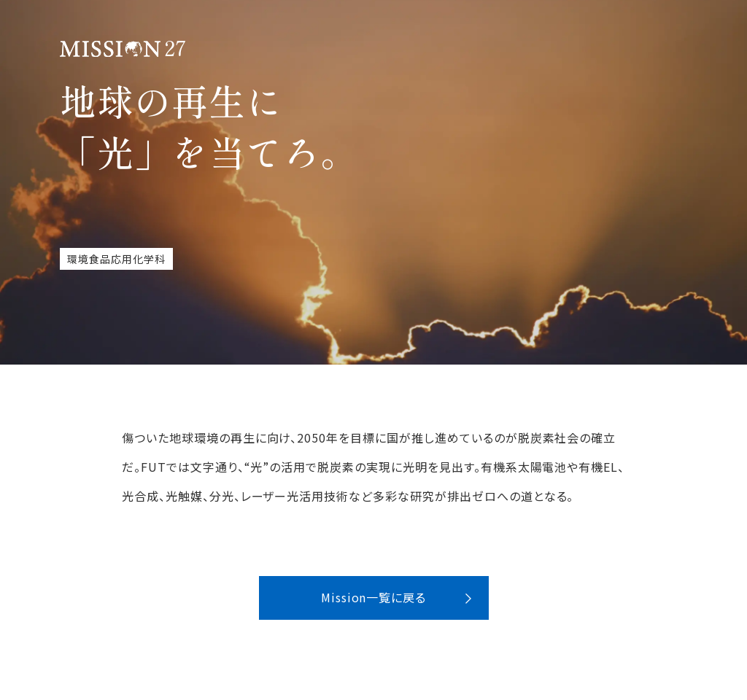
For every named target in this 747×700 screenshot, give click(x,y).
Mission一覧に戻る (374, 597)
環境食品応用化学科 (116, 259)
